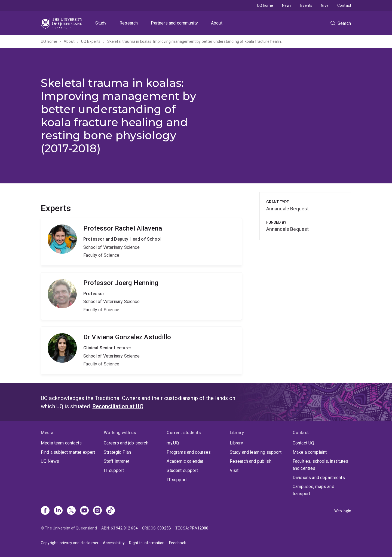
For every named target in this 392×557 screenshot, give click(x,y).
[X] (71, 511)
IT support (114, 470)
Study (101, 23)
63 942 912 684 (124, 528)
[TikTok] (111, 511)
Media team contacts (61, 443)
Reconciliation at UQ (118, 406)
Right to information (147, 543)
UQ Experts (91, 41)
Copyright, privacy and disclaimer (70, 543)
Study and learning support (256, 452)
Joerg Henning (141, 296)
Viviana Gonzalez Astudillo (141, 350)
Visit (234, 470)
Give (325, 5)
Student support (182, 470)
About (217, 23)
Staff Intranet (117, 461)
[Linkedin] (58, 511)
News (287, 5)
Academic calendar (185, 461)
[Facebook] (45, 511)
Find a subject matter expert (68, 452)
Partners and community (174, 23)
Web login (343, 511)
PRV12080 (199, 528)
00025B (164, 528)
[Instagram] (97, 511)
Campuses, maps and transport (313, 490)
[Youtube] (84, 511)
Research (129, 23)
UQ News (50, 461)
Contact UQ (304, 443)
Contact (344, 5)
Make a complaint (310, 452)
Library (236, 443)
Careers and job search (126, 443)
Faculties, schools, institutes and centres (321, 465)
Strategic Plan (117, 452)
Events (306, 5)
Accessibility (114, 543)
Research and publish (251, 461)
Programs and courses (189, 452)
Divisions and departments (319, 478)
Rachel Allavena (141, 242)
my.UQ (173, 443)
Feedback (177, 543)
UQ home (265, 5)
